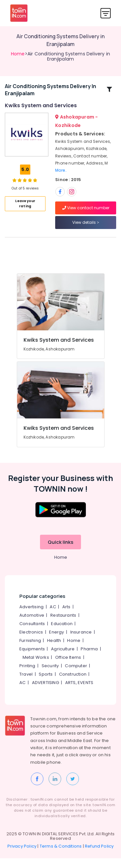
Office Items (68, 667)
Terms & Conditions (61, 856)
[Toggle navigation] (106, 13)
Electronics (31, 642)
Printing (27, 675)
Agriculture (63, 659)
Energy (56, 642)
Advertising (31, 617)
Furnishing (30, 650)
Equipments (32, 659)
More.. (61, 175)
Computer (76, 675)
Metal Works (36, 667)
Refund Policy (99, 856)
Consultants (32, 633)
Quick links (60, 552)
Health (54, 650)
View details (86, 227)
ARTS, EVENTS (79, 692)
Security (50, 675)
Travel (26, 684)
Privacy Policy (22, 856)
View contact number (86, 213)
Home (18, 54)
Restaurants (63, 625)
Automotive (32, 625)
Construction (73, 684)
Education (62, 633)
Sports (46, 684)
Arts (66, 617)
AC (53, 617)
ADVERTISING (45, 692)
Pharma (89, 659)
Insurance (81, 642)
